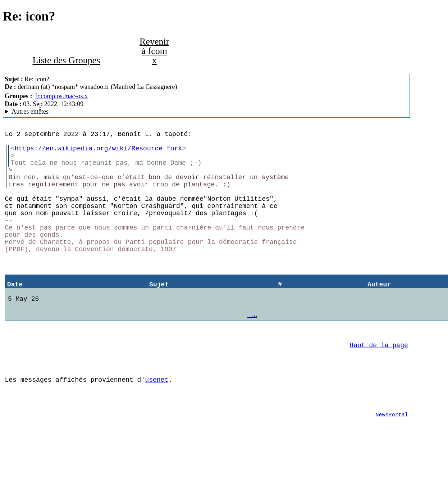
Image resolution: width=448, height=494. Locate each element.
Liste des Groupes (67, 60)
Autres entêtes (30, 112)
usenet (157, 420)
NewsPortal (392, 459)
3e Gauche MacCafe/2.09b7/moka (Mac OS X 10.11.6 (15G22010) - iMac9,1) (206, 112)
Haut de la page (379, 381)
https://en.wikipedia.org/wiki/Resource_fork (99, 152)
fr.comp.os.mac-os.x (61, 96)
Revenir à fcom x (154, 51)
